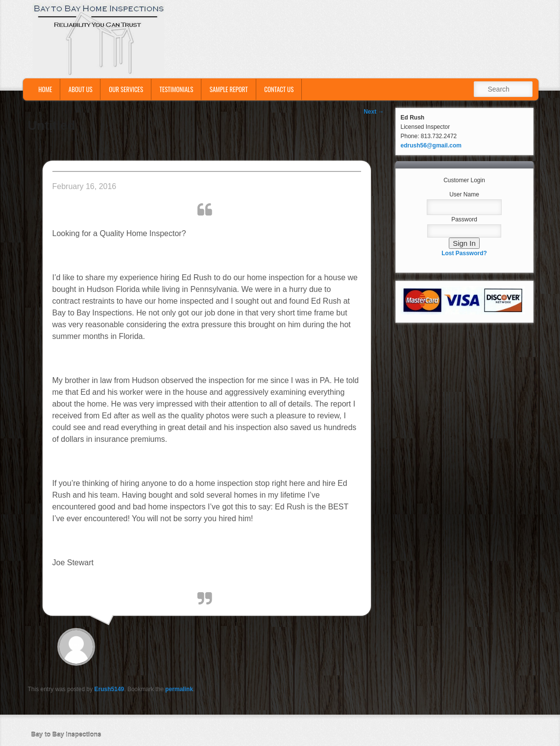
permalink (179, 689)
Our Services (126, 89)
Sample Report (229, 89)
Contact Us (279, 89)
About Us (81, 89)
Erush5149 (110, 689)
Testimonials (177, 89)
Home (45, 89)
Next (374, 112)
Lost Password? (464, 253)
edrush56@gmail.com (431, 145)
